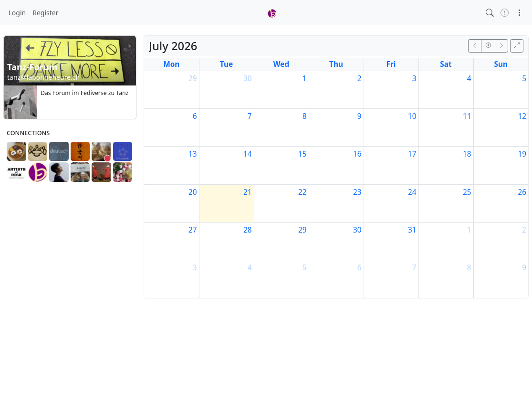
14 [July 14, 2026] (248, 154)
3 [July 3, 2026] (414, 79)
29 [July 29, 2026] (303, 230)
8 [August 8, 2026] (469, 268)
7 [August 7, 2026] (414, 268)
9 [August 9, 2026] (524, 268)
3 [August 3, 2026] (195, 268)
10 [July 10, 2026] (412, 116)
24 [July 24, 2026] (412, 192)
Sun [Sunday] (501, 64)
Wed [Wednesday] (282, 64)
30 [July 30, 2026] (357, 230)
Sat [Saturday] (446, 64)
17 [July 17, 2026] (412, 154)
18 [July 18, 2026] (467, 154)
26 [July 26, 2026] (522, 192)
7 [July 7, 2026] (250, 116)
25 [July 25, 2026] (467, 192)
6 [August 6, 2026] (360, 268)
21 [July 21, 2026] (248, 192)
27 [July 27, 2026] (193, 230)
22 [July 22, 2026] (303, 192)
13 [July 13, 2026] (193, 154)
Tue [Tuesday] (226, 64)
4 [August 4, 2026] (250, 268)
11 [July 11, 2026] (467, 116)
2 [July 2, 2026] (360, 79)
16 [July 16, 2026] (357, 154)
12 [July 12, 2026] (522, 116)
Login (17, 13)
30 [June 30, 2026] (248, 79)
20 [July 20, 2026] (193, 192)
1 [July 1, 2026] (305, 79)
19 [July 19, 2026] (522, 154)
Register (45, 13)
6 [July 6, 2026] (195, 116)
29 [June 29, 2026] (193, 79)
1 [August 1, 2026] (469, 230)
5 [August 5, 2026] (305, 268)
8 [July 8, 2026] (305, 116)
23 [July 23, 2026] (357, 192)
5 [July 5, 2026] (524, 79)
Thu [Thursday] (336, 64)
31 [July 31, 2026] (412, 230)
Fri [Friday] (391, 64)
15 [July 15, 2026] (303, 154)
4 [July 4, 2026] (469, 79)
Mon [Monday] (171, 64)
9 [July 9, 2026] (360, 116)
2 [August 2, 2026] (524, 230)
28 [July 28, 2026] (248, 230)
